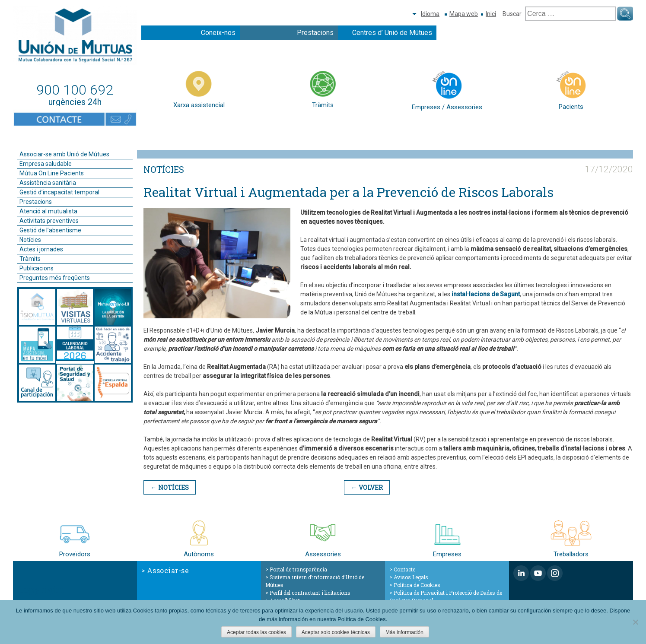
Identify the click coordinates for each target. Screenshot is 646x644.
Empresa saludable (46, 164)
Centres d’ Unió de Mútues (392, 33)
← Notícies (169, 487)
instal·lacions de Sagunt (486, 294)
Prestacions (315, 33)
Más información (404, 632)
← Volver (366, 487)
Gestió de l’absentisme (50, 230)
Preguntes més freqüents (55, 278)
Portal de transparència (298, 569)
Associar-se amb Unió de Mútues (64, 154)
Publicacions (37, 268)
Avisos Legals (411, 577)
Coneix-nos (218, 33)
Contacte (404, 569)
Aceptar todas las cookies (256, 632)
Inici (491, 14)
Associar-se (168, 570)
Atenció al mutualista (48, 211)
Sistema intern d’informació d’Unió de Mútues (315, 581)
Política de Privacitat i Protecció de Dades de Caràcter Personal (446, 596)
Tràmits (30, 259)
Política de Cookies (417, 585)
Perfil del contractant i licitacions (310, 593)
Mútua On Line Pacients (52, 173)
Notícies (30, 240)
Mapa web (464, 14)
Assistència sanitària (48, 183)
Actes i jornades (41, 249)
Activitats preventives (49, 221)
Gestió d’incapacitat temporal (59, 192)
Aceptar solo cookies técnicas (336, 632)
